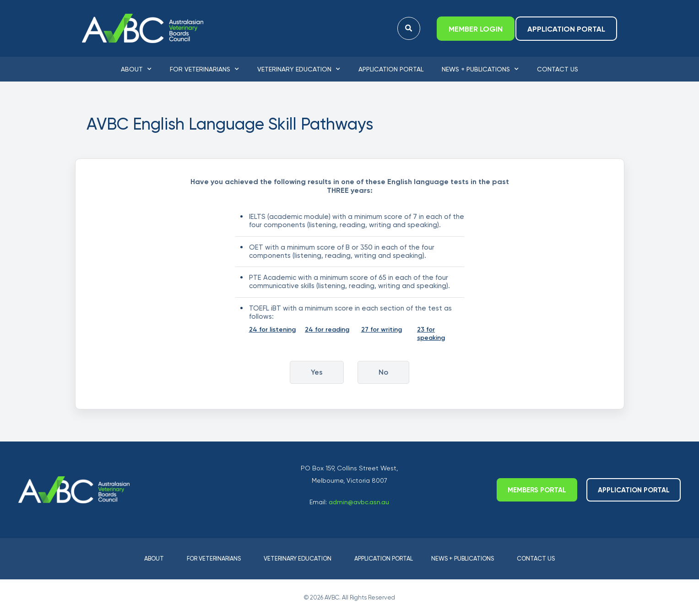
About (136, 69)
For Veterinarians (204, 69)
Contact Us (558, 69)
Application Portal (391, 69)
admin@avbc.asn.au (359, 502)
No (383, 372)
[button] (409, 29)
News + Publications (480, 69)
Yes (317, 372)
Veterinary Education (299, 69)
